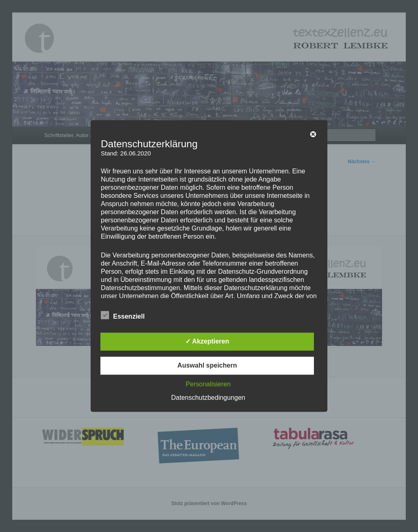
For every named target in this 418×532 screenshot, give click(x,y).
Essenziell (123, 316)
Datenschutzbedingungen (208, 398)
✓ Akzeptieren (207, 342)
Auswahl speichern (207, 366)
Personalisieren (208, 385)
